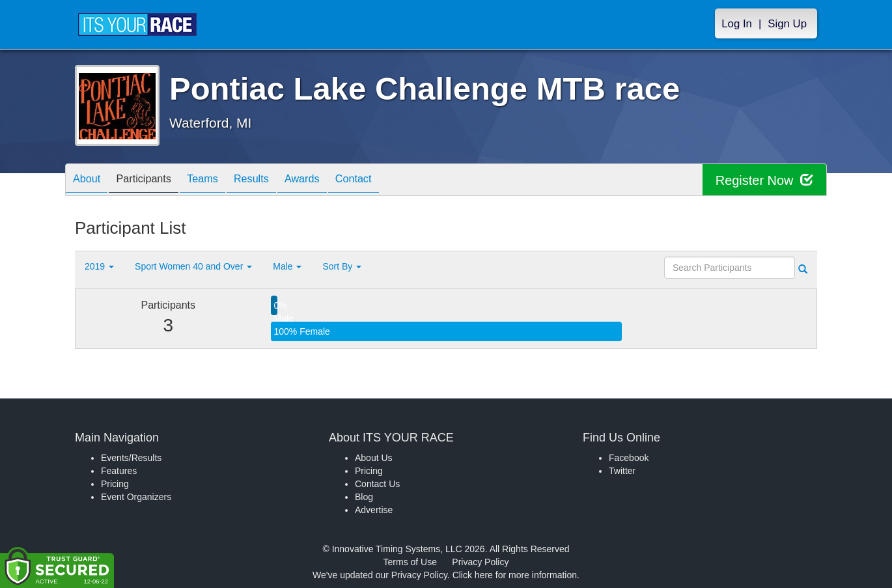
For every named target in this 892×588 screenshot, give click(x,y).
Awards (331, 181)
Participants (154, 181)
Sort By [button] (342, 266)
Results (274, 181)
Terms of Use (410, 562)
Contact (389, 181)
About (90, 181)
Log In (737, 24)
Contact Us (377, 484)
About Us (374, 458)
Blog (364, 497)
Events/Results (131, 458)
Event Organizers (136, 497)
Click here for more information (515, 575)
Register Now (764, 180)
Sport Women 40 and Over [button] (193, 266)
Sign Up (787, 24)
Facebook (629, 458)
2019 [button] (99, 266)
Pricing (115, 484)
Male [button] (287, 266)
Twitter (622, 471)
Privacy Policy (480, 562)
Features (119, 471)
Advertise (374, 510)
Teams (219, 181)
